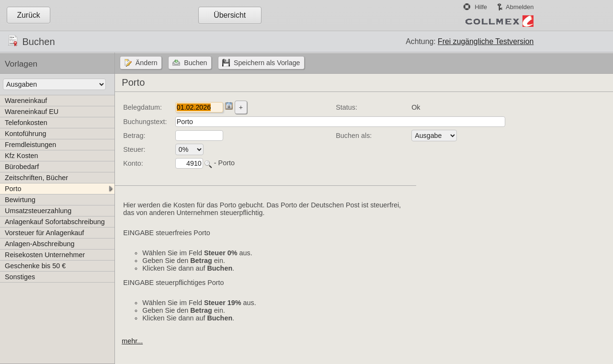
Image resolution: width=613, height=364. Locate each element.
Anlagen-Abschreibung (40, 244)
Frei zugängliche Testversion (486, 41)
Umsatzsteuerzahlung (38, 211)
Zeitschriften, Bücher (36, 178)
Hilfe (481, 7)
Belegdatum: (142, 107)
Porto (13, 189)
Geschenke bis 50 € (35, 266)
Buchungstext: (145, 122)
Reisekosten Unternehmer (45, 255)
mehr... (132, 341)
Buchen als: (354, 136)
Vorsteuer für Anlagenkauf (45, 233)
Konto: (133, 163)
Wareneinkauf (26, 101)
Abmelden (520, 7)
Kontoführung (25, 134)
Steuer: (134, 149)
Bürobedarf (22, 167)
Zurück (28, 15)
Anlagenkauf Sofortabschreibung (55, 222)
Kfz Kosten (22, 156)
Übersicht (230, 15)
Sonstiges (20, 277)
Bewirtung (20, 200)
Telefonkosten (26, 123)
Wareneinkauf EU (32, 112)
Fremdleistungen (30, 145)
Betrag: (134, 136)
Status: (346, 107)
